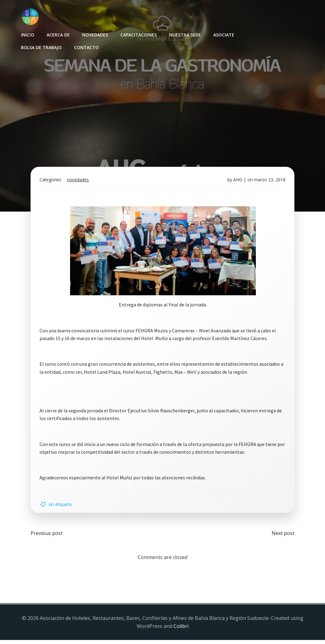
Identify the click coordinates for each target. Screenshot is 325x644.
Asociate (223, 34)
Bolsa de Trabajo (41, 47)
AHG (237, 182)
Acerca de (58, 34)
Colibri (181, 630)
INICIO (27, 34)
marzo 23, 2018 (269, 182)
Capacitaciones (138, 34)
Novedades (95, 34)
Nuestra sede (185, 34)
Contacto (86, 47)
